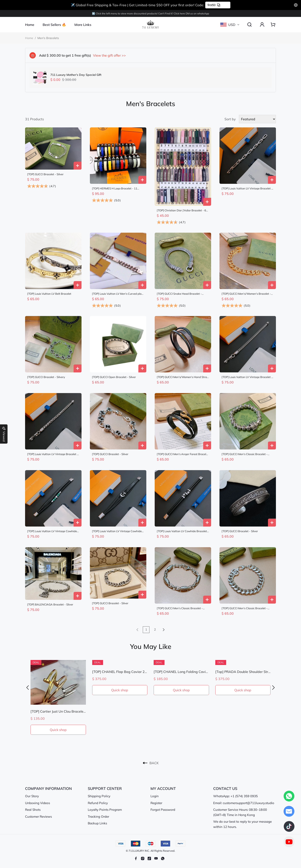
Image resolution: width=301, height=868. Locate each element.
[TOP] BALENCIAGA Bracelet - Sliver (50, 605)
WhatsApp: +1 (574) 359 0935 (235, 796)
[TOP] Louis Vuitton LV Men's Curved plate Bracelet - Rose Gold (118, 294)
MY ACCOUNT (163, 789)
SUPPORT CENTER (105, 789)
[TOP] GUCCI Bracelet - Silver (45, 174)
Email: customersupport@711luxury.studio (244, 803)
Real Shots (33, 810)
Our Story (32, 796)
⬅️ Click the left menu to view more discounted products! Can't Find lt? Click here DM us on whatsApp (150, 13)
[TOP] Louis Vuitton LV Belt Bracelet (49, 294)
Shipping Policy (99, 796)
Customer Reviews (38, 817)
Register (156, 803)
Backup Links (97, 823)
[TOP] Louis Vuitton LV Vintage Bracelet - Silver (247, 188)
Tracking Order (98, 817)
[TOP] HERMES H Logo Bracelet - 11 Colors (115, 188)
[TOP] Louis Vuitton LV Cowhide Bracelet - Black (183, 531)
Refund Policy (98, 803)
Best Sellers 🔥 (54, 25)
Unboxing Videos (38, 803)
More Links (83, 25)
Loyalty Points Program (105, 810)
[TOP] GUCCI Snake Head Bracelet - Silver (179, 294)
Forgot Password (163, 810)
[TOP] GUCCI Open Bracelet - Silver (114, 377)
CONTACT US (225, 789)
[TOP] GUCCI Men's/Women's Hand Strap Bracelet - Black (183, 377)
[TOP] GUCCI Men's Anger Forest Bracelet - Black (183, 454)
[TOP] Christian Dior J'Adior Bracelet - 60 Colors (182, 210)
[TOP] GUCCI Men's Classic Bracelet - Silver (245, 454)
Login (155, 796)
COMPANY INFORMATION (48, 789)
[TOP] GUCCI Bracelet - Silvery (46, 377)
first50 (214, 5)
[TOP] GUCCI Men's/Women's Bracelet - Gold (246, 294)
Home (30, 25)
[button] (28, 688)
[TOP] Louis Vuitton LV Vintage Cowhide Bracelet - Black (52, 531)
